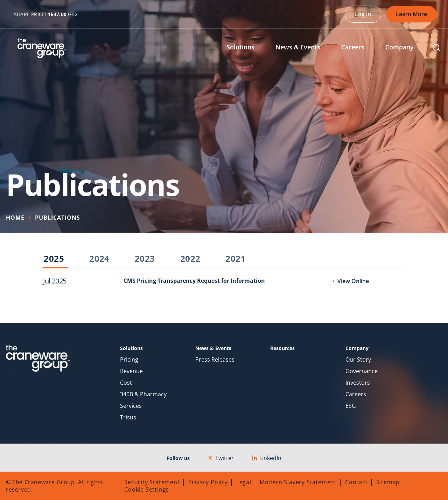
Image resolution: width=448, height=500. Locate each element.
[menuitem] (246, 48)
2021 (236, 259)
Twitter (221, 458)
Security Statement (152, 482)
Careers (356, 394)
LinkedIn (267, 458)
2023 (145, 259)
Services (131, 406)
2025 (54, 259)
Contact (356, 482)
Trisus (128, 417)
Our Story (358, 360)
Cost (126, 383)
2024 (99, 259)
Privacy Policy (208, 482)
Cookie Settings (147, 489)
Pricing (129, 360)
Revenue (131, 371)
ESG (351, 406)
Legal (244, 482)
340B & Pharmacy (143, 394)
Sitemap (388, 482)
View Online (353, 281)
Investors (358, 383)
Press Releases (215, 360)
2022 (190, 259)
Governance (362, 371)
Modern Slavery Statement (298, 482)
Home (15, 218)
